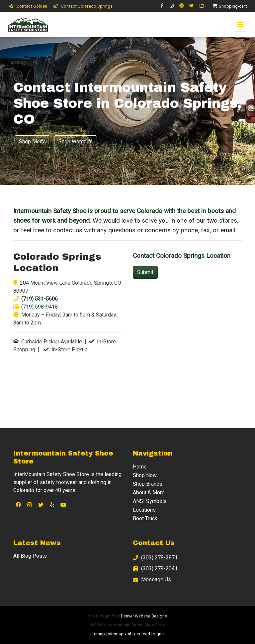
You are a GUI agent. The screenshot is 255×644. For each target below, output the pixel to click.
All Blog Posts (30, 556)
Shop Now (145, 475)
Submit (145, 272)
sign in (159, 634)
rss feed (142, 634)
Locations (144, 510)
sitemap (97, 634)
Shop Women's (76, 142)
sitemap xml (120, 634)
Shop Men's (32, 142)
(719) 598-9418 (40, 307)
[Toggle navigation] (240, 25)
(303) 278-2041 (155, 569)
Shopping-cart (229, 6)
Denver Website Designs (144, 616)
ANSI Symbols (150, 501)
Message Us (152, 579)
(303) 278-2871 (155, 558)
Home (140, 467)
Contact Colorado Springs (83, 6)
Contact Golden (28, 6)
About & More (149, 493)
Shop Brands (148, 484)
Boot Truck (145, 518)
